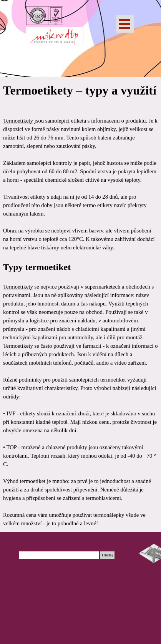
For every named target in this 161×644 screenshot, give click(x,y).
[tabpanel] (80, 304)
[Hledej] (59, 555)
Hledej (107, 555)
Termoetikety (18, 121)
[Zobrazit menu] (125, 24)
